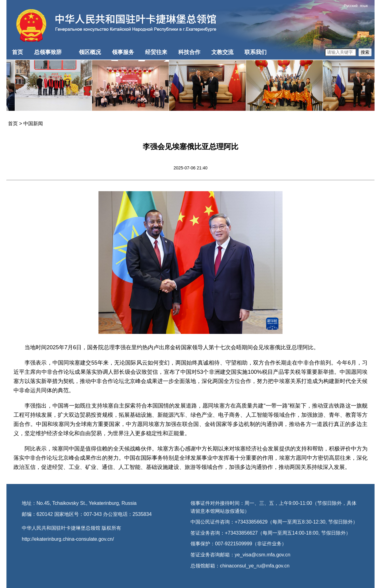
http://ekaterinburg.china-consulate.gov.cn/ (68, 539)
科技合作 (189, 52)
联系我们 (256, 52)
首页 (17, 52)
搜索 (365, 52)
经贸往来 (156, 52)
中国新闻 (33, 124)
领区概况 (90, 52)
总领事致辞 (48, 52)
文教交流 (222, 52)
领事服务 (123, 52)
